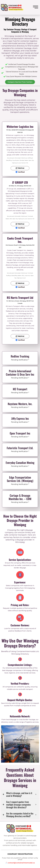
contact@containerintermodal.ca (21, 863)
